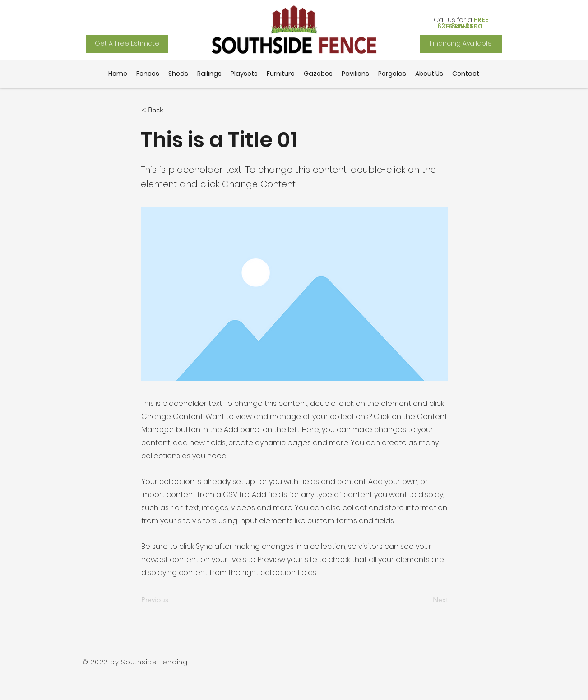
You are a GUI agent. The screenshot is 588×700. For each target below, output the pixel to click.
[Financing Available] (461, 44)
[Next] (426, 600)
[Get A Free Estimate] (127, 44)
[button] (171, 110)
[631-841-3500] (461, 26)
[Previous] (171, 600)
